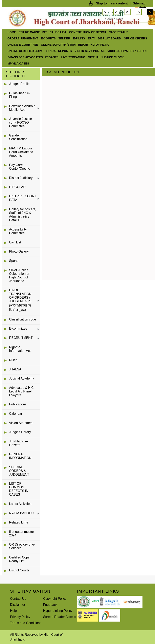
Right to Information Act (20, 349)
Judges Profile (19, 84)
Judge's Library (20, 432)
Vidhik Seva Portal (90, 51)
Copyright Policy (55, 599)
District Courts (19, 570)
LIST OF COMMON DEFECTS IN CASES (19, 489)
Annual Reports (59, 51)
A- (105, 12)
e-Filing (79, 38)
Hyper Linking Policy (58, 611)
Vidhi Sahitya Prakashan (127, 51)
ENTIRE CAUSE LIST (33, 32)
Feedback (50, 605)
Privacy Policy (20, 617)
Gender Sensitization (18, 137)
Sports (14, 261)
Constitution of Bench (88, 32)
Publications (18, 404)
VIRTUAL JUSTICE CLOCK (106, 57)
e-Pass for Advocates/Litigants (33, 57)
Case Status (119, 32)
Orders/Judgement (23, 38)
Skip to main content (112, 3)
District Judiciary (21, 178)
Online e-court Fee (23, 45)
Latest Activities (20, 504)
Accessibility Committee (18, 231)
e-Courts (48, 38)
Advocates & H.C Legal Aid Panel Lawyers (21, 391)
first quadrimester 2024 (22, 533)
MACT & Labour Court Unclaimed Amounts (21, 152)
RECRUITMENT (21, 338)
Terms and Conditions (26, 623)
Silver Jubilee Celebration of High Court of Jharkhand (19, 275)
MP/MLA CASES (18, 63)
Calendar (16, 414)
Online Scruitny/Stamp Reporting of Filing (75, 45)
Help (13, 611)
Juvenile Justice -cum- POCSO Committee (21, 122)
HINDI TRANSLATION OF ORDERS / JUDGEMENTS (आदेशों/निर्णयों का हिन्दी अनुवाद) (20, 300)
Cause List (58, 32)
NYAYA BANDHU (21, 513)
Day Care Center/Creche (20, 167)
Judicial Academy (22, 378)
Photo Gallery (19, 251)
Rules (13, 360)
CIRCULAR (17, 187)
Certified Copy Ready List (19, 559)
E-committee (18, 328)
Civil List (15, 242)
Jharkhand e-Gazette (18, 443)
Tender (64, 38)
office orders (135, 38)
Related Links (19, 522)
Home (12, 32)
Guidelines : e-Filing (19, 95)
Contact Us (18, 599)
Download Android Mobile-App (22, 108)
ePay (91, 38)
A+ (128, 12)
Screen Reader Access (60, 617)
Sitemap (139, 3)
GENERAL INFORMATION (20, 456)
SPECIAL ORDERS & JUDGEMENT (19, 471)
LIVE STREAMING (73, 57)
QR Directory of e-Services (22, 546)
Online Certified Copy (25, 51)
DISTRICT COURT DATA (23, 198)
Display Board (109, 38)
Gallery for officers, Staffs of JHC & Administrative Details (23, 215)
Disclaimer (18, 605)
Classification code (23, 319)
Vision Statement (21, 423)
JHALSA (15, 369)
